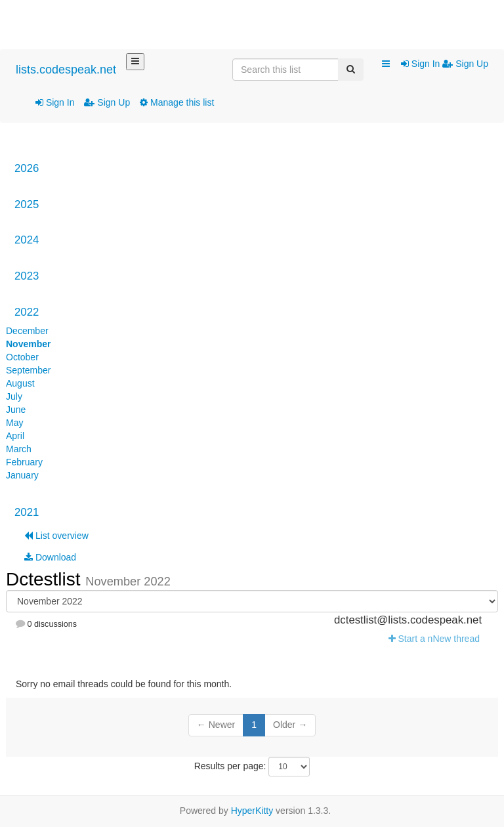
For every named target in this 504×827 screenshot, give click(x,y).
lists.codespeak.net (66, 70)
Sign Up (107, 102)
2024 (27, 240)
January (22, 475)
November (28, 344)
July (14, 396)
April (15, 436)
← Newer (216, 725)
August (20, 383)
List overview (56, 536)
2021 (27, 512)
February (24, 462)
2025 (27, 204)
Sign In (55, 102)
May (14, 423)
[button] (386, 64)
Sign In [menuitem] (422, 64)
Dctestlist (46, 579)
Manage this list (177, 102)
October (22, 357)
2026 (27, 168)
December (27, 331)
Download (50, 557)
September (28, 370)
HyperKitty (252, 811)
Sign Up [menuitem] (465, 64)
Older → (290, 725)
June (16, 410)
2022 (27, 312)
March (19, 449)
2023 (27, 276)
